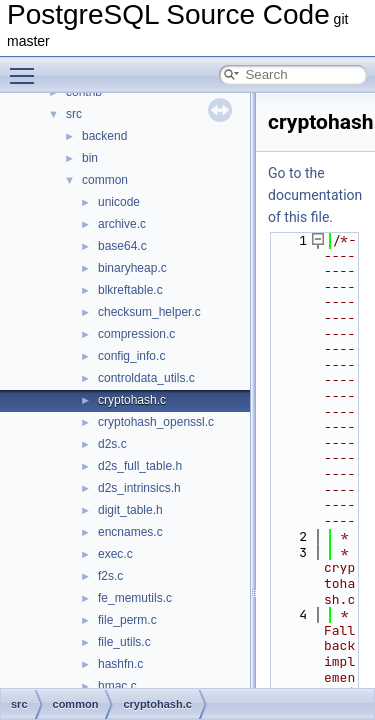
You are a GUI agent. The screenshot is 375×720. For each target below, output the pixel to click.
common (105, 180)
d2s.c (112, 444)
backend (104, 136)
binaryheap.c (132, 268)
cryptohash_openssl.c (156, 422)
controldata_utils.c (146, 378)
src (74, 114)
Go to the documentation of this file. (315, 195)
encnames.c (130, 532)
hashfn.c (120, 664)
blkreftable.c (130, 290)
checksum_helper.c (149, 312)
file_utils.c (124, 642)
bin (90, 158)
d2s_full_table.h (140, 466)
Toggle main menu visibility (27, 67)
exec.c (115, 554)
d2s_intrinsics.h (139, 488)
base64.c (122, 246)
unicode (119, 202)
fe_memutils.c (135, 598)
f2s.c (110, 576)
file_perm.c (127, 620)
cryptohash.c (132, 400)
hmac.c (117, 686)
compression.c (136, 334)
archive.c (122, 224)
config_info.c (131, 356)
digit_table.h (130, 510)
